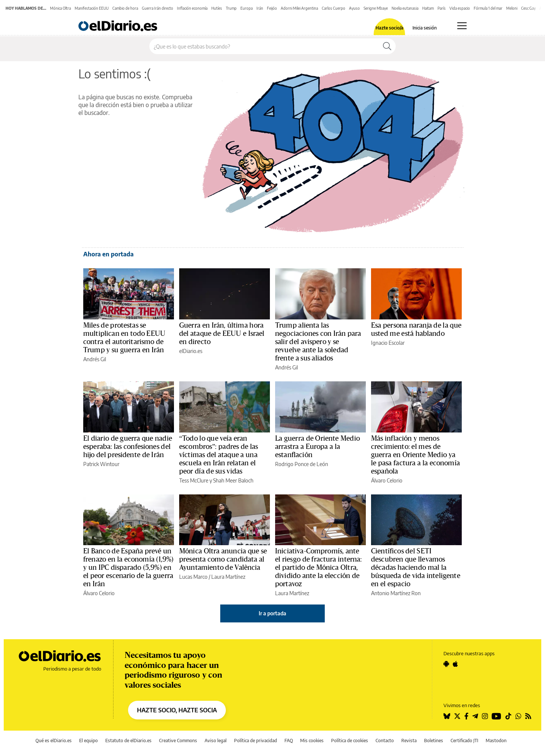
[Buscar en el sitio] (264, 46)
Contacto (385, 741)
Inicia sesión (425, 28)
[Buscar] (387, 46)
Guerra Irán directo (158, 8)
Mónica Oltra (60, 8)
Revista (409, 741)
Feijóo (272, 8)
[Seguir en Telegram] (475, 716)
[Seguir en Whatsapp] (518, 716)
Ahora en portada (108, 254)
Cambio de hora (125, 8)
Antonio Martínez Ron (396, 593)
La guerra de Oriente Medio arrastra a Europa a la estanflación (317, 447)
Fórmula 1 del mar (488, 8)
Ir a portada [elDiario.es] (272, 613)
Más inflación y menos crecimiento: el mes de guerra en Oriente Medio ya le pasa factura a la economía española (415, 455)
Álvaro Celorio (387, 480)
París (442, 8)
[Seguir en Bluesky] (447, 716)
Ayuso (354, 8)
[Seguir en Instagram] (485, 716)
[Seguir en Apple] (455, 664)
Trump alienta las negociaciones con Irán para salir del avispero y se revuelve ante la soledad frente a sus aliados (318, 342)
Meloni (512, 8)
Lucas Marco (193, 577)
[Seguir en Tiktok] (508, 716)
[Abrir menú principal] (462, 26)
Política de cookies (350, 741)
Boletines (434, 741)
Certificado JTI (464, 741)
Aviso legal (216, 741)
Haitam (428, 8)
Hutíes (217, 8)
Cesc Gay (528, 8)
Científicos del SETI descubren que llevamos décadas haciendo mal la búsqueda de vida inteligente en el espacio (416, 568)
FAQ (289, 741)
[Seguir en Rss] (528, 716)
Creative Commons (178, 741)
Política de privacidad (256, 741)
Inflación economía (192, 8)
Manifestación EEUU (92, 8)
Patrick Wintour (101, 464)
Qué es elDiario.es (54, 741)
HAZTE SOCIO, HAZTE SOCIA (177, 710)
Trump (231, 8)
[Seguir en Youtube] (496, 716)
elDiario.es (191, 351)
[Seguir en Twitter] (457, 716)
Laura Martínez (228, 577)
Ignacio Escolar (388, 343)
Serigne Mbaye (376, 8)
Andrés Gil (95, 359)
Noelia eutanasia (405, 8)
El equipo (88, 741)
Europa (247, 8)
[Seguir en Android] (446, 664)
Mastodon (496, 741)
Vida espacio (460, 8)
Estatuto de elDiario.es (128, 741)
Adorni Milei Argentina (299, 8)
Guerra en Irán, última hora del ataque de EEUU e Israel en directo (222, 334)
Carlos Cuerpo (334, 8)
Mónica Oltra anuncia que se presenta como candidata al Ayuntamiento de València (223, 559)
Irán (260, 8)
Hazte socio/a (390, 28)
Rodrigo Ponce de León (302, 464)
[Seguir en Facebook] (466, 716)
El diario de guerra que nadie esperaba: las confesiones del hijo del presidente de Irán (128, 447)
